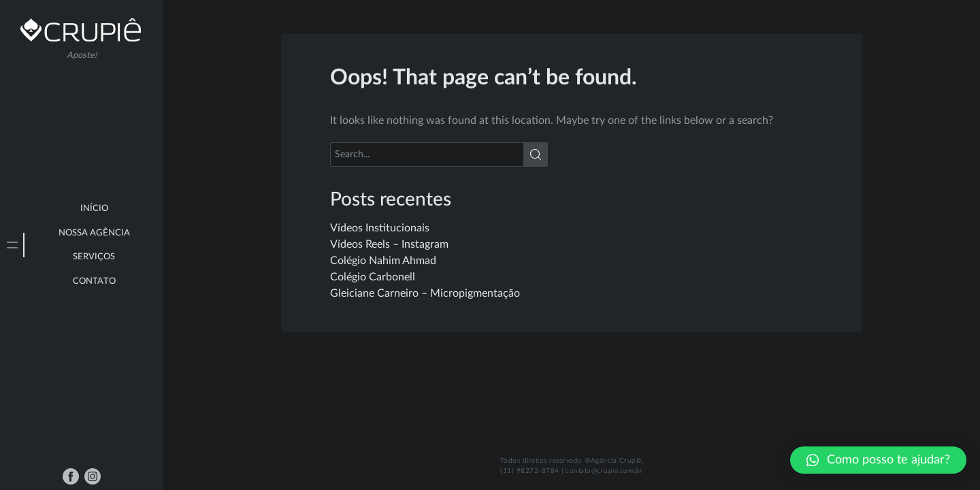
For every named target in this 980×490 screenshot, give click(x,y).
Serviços (94, 257)
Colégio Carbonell (373, 277)
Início (94, 209)
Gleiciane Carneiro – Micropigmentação (425, 293)
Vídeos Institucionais (380, 228)
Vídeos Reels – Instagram (389, 244)
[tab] (12, 245)
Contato (94, 281)
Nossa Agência (94, 233)
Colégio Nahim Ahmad (383, 261)
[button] (878, 460)
